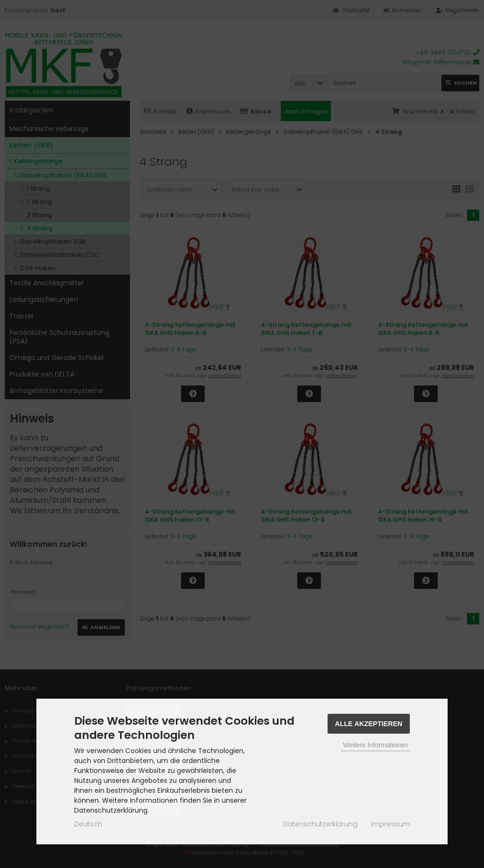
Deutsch (88, 824)
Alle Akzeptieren (369, 724)
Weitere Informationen (376, 745)
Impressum (390, 824)
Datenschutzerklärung (320, 824)
